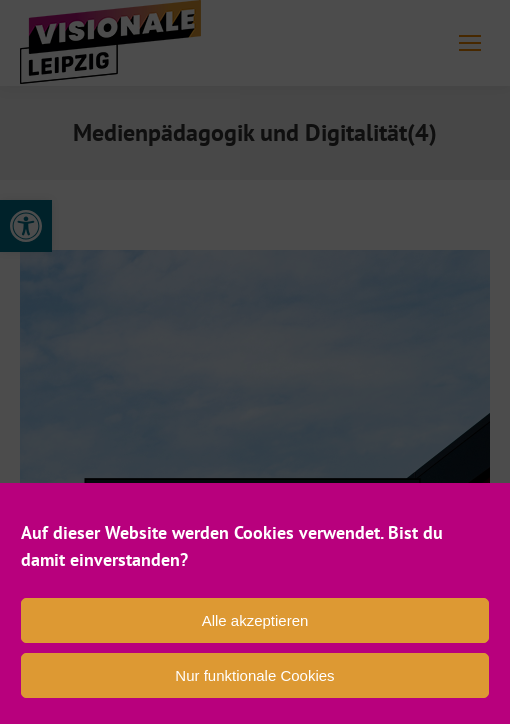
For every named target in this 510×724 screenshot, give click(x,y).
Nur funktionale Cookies (254, 675)
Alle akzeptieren (255, 620)
